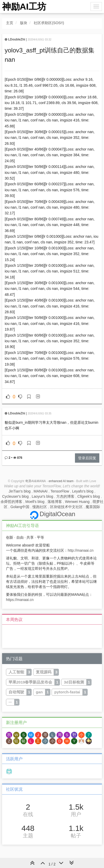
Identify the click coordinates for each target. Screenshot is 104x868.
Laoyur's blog (42, 496)
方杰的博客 (65, 496)
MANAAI (41, 491)
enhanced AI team (61, 481)
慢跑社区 (40, 507)
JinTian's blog (20, 491)
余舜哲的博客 (11, 502)
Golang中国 (20, 507)
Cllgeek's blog (89, 496)
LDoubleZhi (16, 39)
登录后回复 (87, 458)
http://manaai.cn (81, 550)
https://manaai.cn (20, 600)
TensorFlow (60, 491)
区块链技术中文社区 (66, 507)
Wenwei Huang (77, 502)
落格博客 (55, 502)
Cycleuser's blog (15, 496)
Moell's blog (35, 502)
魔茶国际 (93, 507)
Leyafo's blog (83, 491)
